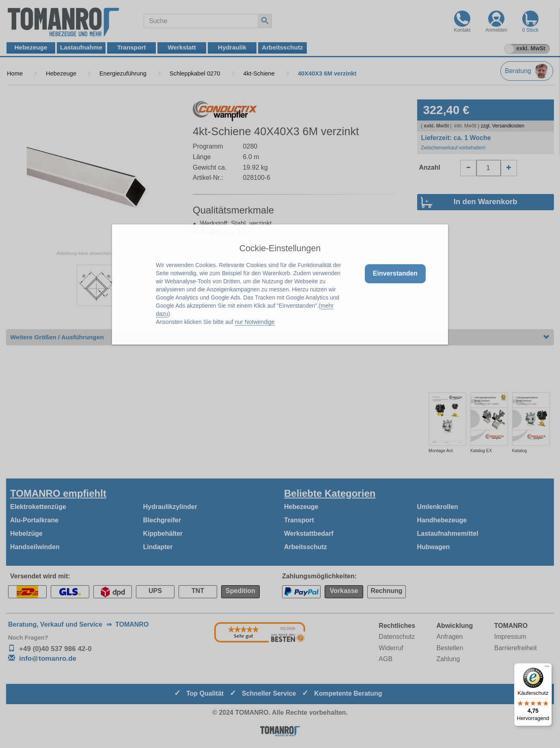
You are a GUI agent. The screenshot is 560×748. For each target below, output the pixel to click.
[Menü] (547, 668)
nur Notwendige (255, 322)
